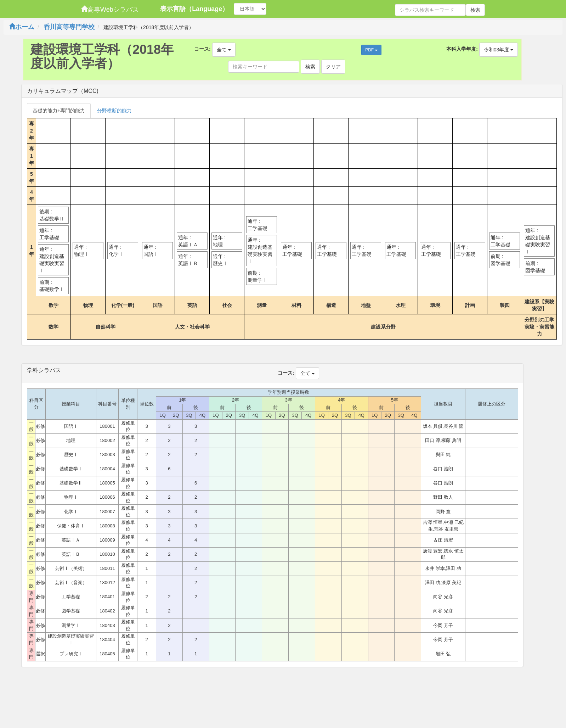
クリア (333, 67)
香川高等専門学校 (69, 27)
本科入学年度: (462, 49)
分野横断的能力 (114, 111)
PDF (371, 50)
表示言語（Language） (194, 9)
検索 (475, 10)
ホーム (22, 27)
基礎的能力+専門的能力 (59, 111)
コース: (202, 49)
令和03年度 (499, 50)
